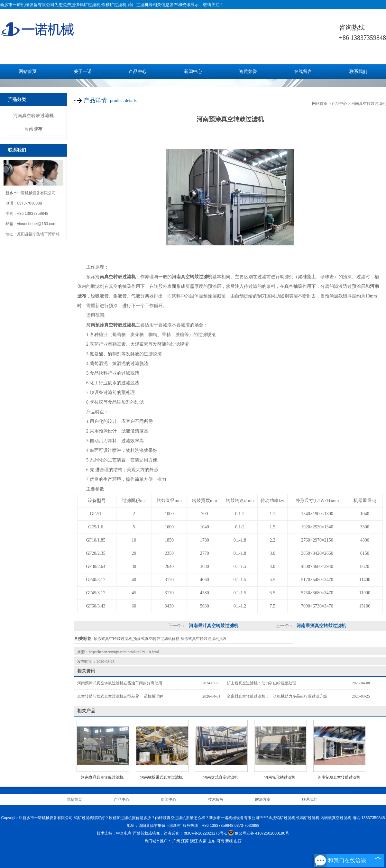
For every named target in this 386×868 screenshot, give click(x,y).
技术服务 (216, 799)
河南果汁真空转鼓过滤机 (213, 626)
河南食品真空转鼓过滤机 (102, 777)
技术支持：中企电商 (114, 833)
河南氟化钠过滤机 (280, 777)
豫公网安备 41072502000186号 (259, 833)
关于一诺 (83, 72)
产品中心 (138, 72)
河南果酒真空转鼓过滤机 (321, 626)
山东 (211, 841)
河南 (220, 841)
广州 (176, 841)
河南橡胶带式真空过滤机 (161, 777)
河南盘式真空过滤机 (221, 777)
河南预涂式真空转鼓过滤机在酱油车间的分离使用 (120, 683)
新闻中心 (193, 72)
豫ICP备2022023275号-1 (205, 833)
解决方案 (263, 799)
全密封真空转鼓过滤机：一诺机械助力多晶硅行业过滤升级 (277, 696)
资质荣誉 (248, 72)
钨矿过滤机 (90, 5)
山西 (238, 841)
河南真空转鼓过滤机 (33, 115)
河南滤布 (33, 129)
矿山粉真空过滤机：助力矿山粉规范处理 (262, 683)
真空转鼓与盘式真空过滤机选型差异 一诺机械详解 (120, 696)
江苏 (185, 841)
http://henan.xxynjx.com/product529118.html (124, 652)
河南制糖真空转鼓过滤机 (339, 777)
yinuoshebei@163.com (37, 224)
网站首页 (28, 72)
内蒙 (203, 841)
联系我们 (358, 72)
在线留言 (303, 72)
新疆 (229, 841)
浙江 (194, 841)
